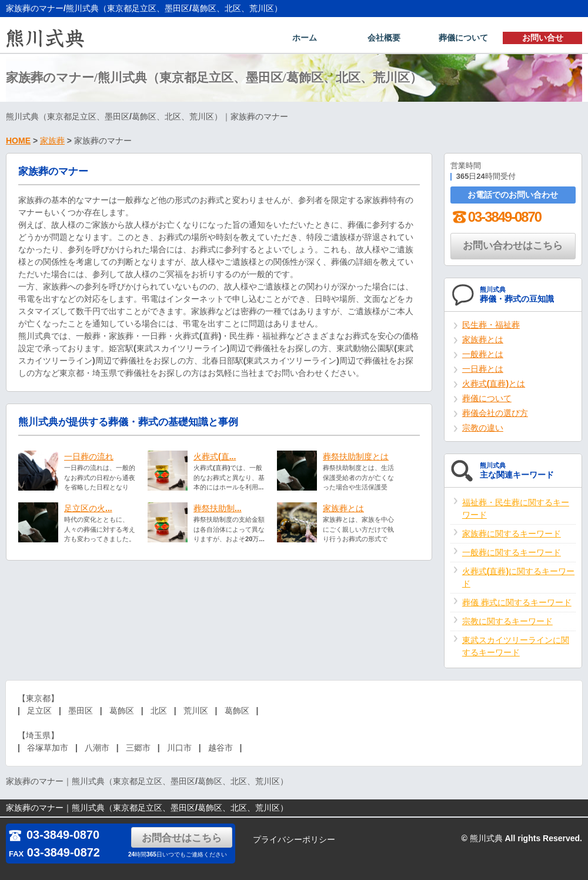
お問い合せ (543, 39)
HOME (18, 142)
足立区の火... (88, 509)
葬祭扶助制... (218, 509)
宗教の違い (483, 429)
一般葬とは (483, 355)
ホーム (305, 39)
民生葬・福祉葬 (491, 326)
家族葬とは (343, 509)
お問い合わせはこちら (513, 247)
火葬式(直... (215, 458)
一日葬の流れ (89, 458)
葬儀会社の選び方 (495, 414)
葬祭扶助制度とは (356, 458)
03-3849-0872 (54, 852)
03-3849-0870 (496, 218)
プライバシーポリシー (294, 839)
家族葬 (52, 142)
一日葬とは (483, 370)
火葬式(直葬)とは (494, 385)
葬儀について (463, 39)
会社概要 (384, 39)
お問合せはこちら (182, 838)
